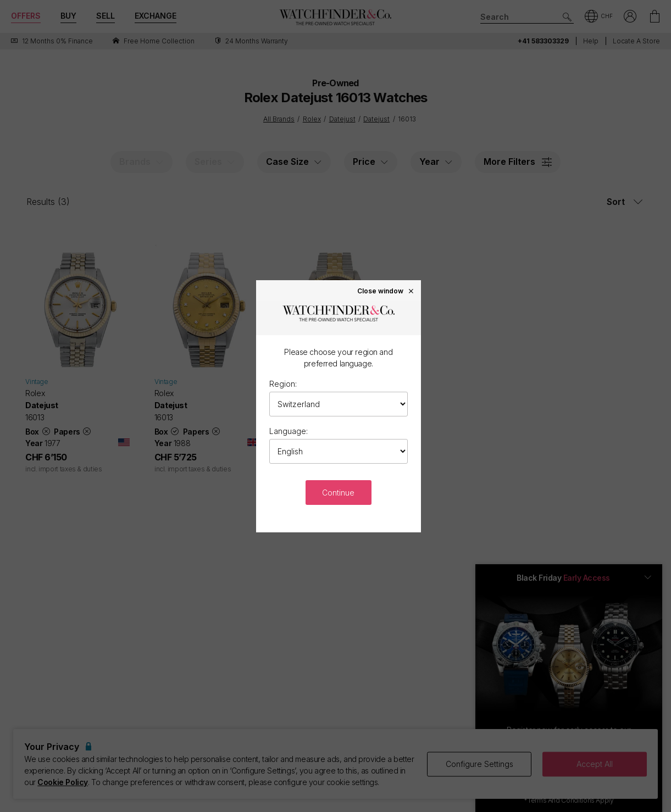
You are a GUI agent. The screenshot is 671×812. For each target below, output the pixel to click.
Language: (289, 431)
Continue (338, 493)
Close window (386, 291)
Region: (283, 384)
